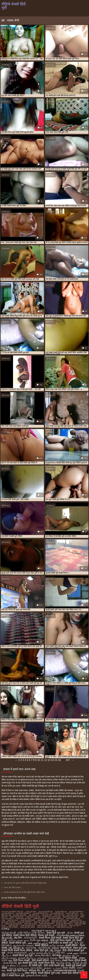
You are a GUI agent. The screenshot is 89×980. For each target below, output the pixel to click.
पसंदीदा (31, 790)
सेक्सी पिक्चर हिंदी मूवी (70, 917)
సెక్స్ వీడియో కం (16, 948)
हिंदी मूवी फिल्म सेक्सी (61, 940)
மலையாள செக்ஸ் (47, 958)
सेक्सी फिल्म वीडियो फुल (56, 919)
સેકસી (81, 971)
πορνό (55, 948)
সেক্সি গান (60, 953)
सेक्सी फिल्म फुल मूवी (23, 955)
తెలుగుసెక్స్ (7, 938)
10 (39, 760)
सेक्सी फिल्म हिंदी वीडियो (25, 935)
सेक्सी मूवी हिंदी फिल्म (44, 926)
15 (56, 760)
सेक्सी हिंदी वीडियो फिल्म (73, 973)
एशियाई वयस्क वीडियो (59, 847)
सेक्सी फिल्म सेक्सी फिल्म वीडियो (17, 950)
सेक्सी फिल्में (66, 948)
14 (52, 760)
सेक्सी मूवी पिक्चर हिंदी (59, 922)
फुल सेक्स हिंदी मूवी (8, 913)
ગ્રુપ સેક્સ (36, 968)
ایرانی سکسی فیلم (38, 943)
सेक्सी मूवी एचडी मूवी (8, 922)
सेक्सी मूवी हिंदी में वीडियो (10, 927)
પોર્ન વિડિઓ (44, 948)
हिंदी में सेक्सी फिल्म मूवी (13, 976)
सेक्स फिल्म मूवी (59, 915)
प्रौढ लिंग (18, 938)
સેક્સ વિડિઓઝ (43, 955)
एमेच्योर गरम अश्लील (63, 816)
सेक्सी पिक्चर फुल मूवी (33, 917)
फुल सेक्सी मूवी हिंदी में (23, 913)
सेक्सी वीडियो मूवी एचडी (49, 973)
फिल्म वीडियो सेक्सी (68, 958)
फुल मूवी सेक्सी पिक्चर (76, 912)
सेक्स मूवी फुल (80, 948)
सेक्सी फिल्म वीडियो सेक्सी (74, 960)
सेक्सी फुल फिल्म (13, 920)
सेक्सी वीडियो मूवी (18, 943)
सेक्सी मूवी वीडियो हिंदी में (64, 924)
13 (49, 760)
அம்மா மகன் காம (18, 940)
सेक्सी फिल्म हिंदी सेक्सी (50, 938)
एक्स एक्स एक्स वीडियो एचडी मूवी (12, 912)
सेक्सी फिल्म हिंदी (46, 963)
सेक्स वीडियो (31, 973)
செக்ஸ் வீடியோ (27, 958)
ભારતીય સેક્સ (63, 963)
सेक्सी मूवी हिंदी (13, 926)
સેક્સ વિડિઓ (10, 963)
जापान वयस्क (32, 864)
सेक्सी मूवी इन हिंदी (43, 920)
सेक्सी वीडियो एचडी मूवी (64, 927)
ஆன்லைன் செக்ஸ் (23, 945)
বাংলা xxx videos (39, 940)
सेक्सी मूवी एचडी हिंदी (24, 922)
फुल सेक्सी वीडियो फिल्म (41, 913)
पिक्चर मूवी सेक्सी (47, 935)
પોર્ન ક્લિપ (55, 960)
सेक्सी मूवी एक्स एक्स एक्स (60, 920)
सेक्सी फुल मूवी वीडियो (28, 920)
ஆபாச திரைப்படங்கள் (14, 965)
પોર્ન (76, 943)
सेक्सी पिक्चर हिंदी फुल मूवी (52, 917)
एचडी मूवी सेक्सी (31, 912)
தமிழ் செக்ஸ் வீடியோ (41, 953)
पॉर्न (43, 971)
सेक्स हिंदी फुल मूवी (56, 933)
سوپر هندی (73, 953)
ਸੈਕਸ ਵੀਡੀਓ (69, 968)
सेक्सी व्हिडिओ (41, 945)
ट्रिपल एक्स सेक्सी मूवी (46, 912)
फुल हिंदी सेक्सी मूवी (20, 915)
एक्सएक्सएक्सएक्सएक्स (65, 971)
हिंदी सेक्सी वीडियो (40, 960)
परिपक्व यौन (34, 971)
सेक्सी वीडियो (72, 945)
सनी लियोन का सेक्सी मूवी (61, 943)
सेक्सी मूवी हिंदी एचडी (28, 926)
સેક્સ (70, 933)
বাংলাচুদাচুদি (31, 938)
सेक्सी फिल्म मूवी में (40, 919)
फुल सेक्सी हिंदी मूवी (57, 913)
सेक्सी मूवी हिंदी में (75, 926)
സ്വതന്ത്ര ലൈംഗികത (70, 935)
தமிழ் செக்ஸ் (57, 945)
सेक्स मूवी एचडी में (73, 915)
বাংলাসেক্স (31, 948)
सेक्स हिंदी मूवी (41, 950)
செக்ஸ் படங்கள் (52, 968)
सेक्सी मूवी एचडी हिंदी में (42, 922)
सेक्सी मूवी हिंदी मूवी (60, 926)
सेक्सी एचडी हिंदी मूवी (17, 917)
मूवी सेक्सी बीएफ (34, 915)
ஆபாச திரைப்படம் (12, 973)
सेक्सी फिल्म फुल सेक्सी (24, 919)
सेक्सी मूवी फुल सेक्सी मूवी (13, 924)
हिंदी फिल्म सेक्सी (22, 960)
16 (60, 760)
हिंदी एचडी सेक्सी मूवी (54, 965)
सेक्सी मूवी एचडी (77, 920)
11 (42, 760)
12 (46, 760)
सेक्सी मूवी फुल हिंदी (30, 924)
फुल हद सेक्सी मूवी (72, 913)
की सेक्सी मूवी (35, 965)
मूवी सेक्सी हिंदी (47, 915)
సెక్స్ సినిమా (55, 950)
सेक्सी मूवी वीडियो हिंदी (47, 924)
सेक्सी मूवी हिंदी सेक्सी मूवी (46, 927)
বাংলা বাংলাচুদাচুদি (17, 953)
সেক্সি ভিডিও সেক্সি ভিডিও (31, 933)
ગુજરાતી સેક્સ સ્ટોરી (36, 976)
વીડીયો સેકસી (9, 933)
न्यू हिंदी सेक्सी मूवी (61, 912)
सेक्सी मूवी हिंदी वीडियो (27, 927)
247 (68, 760)
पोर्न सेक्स (57, 955)
